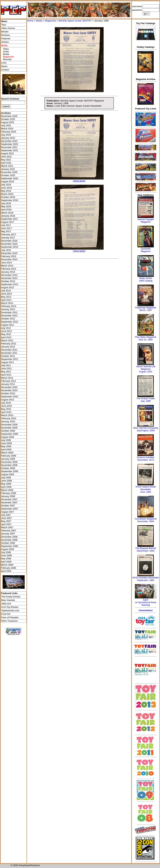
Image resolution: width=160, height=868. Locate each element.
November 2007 (9, 502)
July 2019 (6, 185)
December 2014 (9, 259)
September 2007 (10, 509)
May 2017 (6, 231)
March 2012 (7, 340)
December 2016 (9, 241)
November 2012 (9, 316)
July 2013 (6, 291)
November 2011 (9, 353)
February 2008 (9, 493)
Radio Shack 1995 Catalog (146, 279)
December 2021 (9, 147)
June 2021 (6, 157)
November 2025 (9, 116)
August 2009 (8, 437)
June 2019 (6, 188)
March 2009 (7, 453)
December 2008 (9, 462)
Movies (5, 32)
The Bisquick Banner (146, 548)
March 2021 (7, 166)
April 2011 (6, 375)
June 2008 (6, 481)
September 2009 (10, 434)
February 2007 (9, 531)
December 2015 (9, 253)
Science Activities (146, 457)
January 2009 (8, 459)
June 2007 (6, 518)
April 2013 (6, 300)
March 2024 (7, 129)
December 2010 (9, 387)
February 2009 (9, 456)
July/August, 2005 (146, 430)
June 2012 (6, 331)
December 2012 (9, 312)
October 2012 (8, 319)
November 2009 (9, 428)
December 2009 (9, 425)
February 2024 (9, 132)
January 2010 (8, 421)
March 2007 (7, 527)
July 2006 (6, 552)
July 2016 (6, 250)
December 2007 (9, 499)
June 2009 (6, 443)
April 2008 (6, 487)
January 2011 (8, 384)
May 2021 (6, 160)
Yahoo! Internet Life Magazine (146, 368)
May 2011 (6, 372)
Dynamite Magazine (146, 250)
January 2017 (8, 238)
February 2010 (9, 418)
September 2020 (10, 178)
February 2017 (9, 234)
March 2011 (7, 378)
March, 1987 (146, 310)
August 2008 (8, 474)
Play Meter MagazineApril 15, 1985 (146, 338)
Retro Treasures (10, 621)
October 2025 (8, 119)
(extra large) (79, 181)
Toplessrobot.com (10, 610)
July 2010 (6, 403)
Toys (4, 25)
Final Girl (6, 614)
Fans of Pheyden (10, 617)
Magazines (50, 21)
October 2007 (8, 506)
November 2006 (9, 540)
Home (30, 21)
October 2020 (8, 175)
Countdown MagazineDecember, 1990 (146, 520)
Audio (6, 52)
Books (6, 54)
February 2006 (9, 568)
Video (6, 49)
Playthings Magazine (146, 308)
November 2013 (9, 278)
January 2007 (8, 534)
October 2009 (8, 431)
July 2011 (6, 365)
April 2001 (6, 571)
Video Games (8, 28)
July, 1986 (146, 401)
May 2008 (6, 484)
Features (6, 39)
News (4, 21)
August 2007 (8, 512)
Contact (5, 70)
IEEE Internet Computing (146, 428)
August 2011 (8, 362)
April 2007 (6, 524)
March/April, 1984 (146, 551)
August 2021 (8, 153)
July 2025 (6, 125)
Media (39, 21)
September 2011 (10, 359)
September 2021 (10, 150)
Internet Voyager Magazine (146, 221)
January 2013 (8, 309)
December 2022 (9, 141)
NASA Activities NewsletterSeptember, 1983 (146, 579)
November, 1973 (146, 460)
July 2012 (6, 328)
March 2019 (7, 194)
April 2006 (6, 562)
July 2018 (6, 203)
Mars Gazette (8, 600)
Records (7, 59)
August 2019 (8, 182)
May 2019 (6, 191)
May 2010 (6, 409)
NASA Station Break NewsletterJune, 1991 (146, 489)
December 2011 (9, 350)
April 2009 (6, 449)
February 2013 (9, 306)
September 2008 (10, 471)
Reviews (6, 35)
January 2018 (8, 216)
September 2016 (10, 247)
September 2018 (10, 200)
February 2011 (9, 381)
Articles (5, 42)
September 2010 (10, 397)
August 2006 (8, 549)
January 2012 (8, 347)
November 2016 (9, 244)
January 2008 (8, 496)
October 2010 (8, 393)
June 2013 (6, 294)
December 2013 (9, 275)
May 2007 (6, 521)
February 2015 (9, 256)
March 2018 (7, 213)
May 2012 (6, 334)
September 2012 (10, 322)
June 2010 (6, 406)
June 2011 (6, 368)
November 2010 (9, 390)
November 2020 (9, 172)
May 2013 (6, 297)
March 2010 (7, 415)
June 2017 (6, 228)
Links (4, 63)
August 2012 (8, 325)
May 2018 (6, 206)
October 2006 (8, 543)
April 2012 (6, 337)
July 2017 (6, 225)
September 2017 (10, 219)
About (4, 66)
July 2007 (6, 515)
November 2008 (9, 465)
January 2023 (8, 138)
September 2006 (10, 546)
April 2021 (6, 163)
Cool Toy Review (10, 607)
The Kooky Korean (11, 597)
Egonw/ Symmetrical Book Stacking (146, 602)
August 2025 (8, 122)
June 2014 (6, 263)
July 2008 (6, 478)
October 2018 (8, 197)
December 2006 (9, 537)
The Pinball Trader (146, 398)
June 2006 (6, 555)
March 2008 (7, 490)
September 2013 (10, 284)
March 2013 (7, 303)
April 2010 (6, 412)
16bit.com (6, 604)
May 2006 (6, 559)
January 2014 (8, 272)
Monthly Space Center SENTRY (75, 21)
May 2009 (6, 446)
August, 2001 (146, 372)
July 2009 (6, 440)
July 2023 (6, 135)
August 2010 (8, 400)
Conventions (146, 610)
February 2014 (9, 269)
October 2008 (8, 468)
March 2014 (7, 266)
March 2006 (7, 565)
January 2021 (8, 169)
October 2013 (8, 281)
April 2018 (6, 210)
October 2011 (8, 356)
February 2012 (9, 344)
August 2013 (8, 287)
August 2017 (8, 222)
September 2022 (10, 144)
